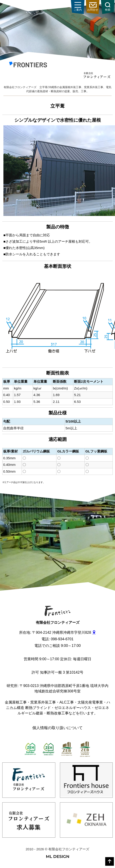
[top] (110, 861)
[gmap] (94, 632)
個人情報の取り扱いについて (57, 728)
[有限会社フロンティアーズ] (28, 65)
